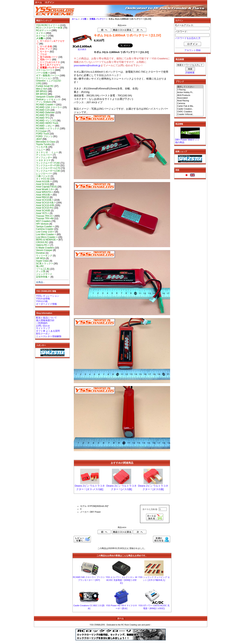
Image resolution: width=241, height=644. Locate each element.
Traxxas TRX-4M (45, 218)
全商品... (40, 282)
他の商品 (180, 142)
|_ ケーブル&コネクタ (48, 62)
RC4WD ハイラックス (48, 128)
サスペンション (44, 78)
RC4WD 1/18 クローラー (49, 107)
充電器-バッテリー (97, 19)
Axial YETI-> (42, 213)
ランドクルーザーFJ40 (48, 163)
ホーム (39, 2)
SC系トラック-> (45, 264)
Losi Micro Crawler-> (47, 237)
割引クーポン (43, 334)
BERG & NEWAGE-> (47, 240)
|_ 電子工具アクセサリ (48, 65)
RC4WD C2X (43, 110)
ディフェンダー (44, 158)
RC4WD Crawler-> (46, 105)
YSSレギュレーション (48, 296)
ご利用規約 (42, 323)
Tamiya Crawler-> (45, 227)
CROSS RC (42, 242)
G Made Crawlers (45, 248)
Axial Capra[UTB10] (46, 187)
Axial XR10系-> (44, 195)
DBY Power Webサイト (187, 140)
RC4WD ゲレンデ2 (46, 121)
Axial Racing (190, 101)
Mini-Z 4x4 (41, 89)
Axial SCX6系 (43, 211)
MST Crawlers (43, 221)
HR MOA (41, 258)
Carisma (190, 103)
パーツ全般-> (43, 73)
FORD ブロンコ (44, 136)
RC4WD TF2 (43, 115)
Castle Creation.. (190, 109)
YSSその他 (42, 301)
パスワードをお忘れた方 (188, 38)
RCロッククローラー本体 (49, 28)
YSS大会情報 (43, 299)
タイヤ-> (41, 33)
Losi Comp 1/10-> (45, 232)
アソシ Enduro (44, 102)
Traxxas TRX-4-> (45, 216)
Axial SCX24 (43, 184)
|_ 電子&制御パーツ (47, 57)
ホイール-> (42, 36)
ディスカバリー (44, 155)
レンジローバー (44, 174)
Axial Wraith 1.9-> (45, 189)
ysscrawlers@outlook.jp (87, 65)
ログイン (50, 2)
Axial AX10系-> (44, 181)
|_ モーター (43, 52)
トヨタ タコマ (43, 160)
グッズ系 (41, 271)
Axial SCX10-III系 (45, 205)
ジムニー (41, 150)
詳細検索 (190, 73)
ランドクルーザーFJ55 (48, 165)
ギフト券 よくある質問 (48, 331)
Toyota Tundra (43, 144)
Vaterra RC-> (43, 245)
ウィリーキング (44, 256)
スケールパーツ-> (45, 70)
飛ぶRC (40, 266)
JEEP (39, 139)
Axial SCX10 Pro (45, 208)
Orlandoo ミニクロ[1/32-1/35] (49, 82)
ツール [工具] (43, 269)
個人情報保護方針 (45, 320)
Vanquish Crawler (45, 97)
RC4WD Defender (45, 113)
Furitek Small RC (45, 86)
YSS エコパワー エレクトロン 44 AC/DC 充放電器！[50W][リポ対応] (121, 580)
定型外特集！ (43, 277)
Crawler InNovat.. (190, 114)
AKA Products (190, 95)
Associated (190, 98)
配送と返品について (46, 318)
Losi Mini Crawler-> (46, 234)
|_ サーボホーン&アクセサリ (50, 42)
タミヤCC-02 (43, 179)
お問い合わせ (43, 326)
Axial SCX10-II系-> (46, 203)
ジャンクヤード (44, 274)
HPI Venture (42, 224)
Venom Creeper (44, 250)
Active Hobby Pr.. (190, 92)
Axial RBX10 (43, 197)
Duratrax (40, 253)
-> (41, 38)
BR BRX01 (42, 91)
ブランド (180, 81)
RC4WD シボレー (45, 126)
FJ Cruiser (41, 131)
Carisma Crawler (45, 229)
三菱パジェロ (43, 176)
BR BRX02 (42, 94)
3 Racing (190, 90)
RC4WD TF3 (43, 118)
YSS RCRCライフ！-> (48, 25)
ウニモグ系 (42, 147)
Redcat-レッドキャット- (49, 99)
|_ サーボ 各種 (44, 46)
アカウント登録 (192, 50)
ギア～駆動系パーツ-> (47, 76)
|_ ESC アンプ (44, 49)
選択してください (190, 87)
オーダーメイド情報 (46, 304)
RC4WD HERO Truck (47, 123)
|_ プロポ (41, 54)
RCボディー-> (43, 30)
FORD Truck (42, 134)
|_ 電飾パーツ (44, 60)
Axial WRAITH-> (45, 192)
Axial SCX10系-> (45, 200)
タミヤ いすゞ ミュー (47, 152)
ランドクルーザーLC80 (48, 171)
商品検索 (180, 59)
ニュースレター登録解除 (49, 336)
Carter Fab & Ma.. (190, 106)
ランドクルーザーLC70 (48, 168)
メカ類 (83, 19)
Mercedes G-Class (46, 142)
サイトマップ (43, 328)
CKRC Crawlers (190, 112)
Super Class (42, 261)
